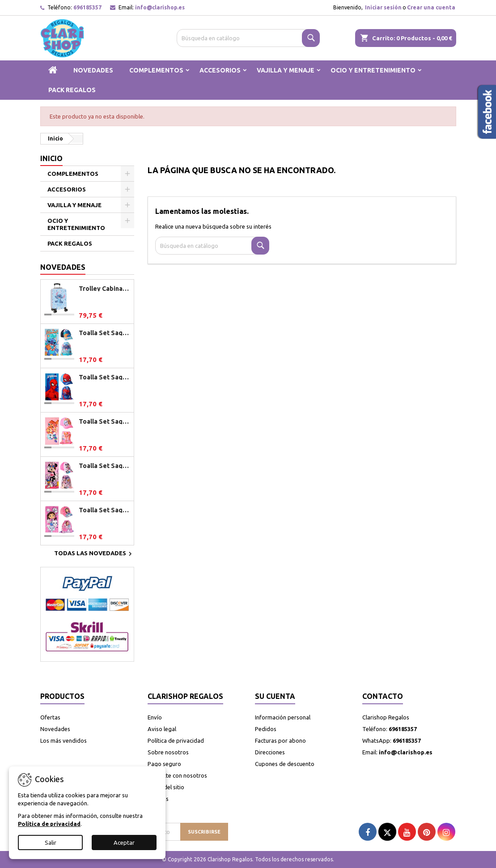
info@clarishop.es (160, 7)
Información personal (283, 717)
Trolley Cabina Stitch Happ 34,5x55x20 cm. (104, 289)
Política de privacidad (176, 740)
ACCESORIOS (220, 70)
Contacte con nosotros (177, 775)
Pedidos (266, 729)
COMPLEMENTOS (156, 70)
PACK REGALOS (72, 90)
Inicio (51, 158)
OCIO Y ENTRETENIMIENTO (373, 70)
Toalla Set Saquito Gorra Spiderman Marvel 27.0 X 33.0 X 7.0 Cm (104, 377)
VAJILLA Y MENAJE (286, 70)
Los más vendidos (64, 740)
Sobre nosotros (168, 752)
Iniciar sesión (383, 7)
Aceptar (124, 842)
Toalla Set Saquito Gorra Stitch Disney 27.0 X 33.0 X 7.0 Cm (104, 333)
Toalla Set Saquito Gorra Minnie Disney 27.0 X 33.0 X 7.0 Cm (104, 466)
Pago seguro (164, 764)
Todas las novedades (94, 554)
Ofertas (50, 717)
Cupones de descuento (285, 764)
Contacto (383, 696)
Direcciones (270, 752)
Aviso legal (162, 729)
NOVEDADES (93, 70)
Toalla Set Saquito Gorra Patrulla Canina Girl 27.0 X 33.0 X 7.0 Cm (104, 421)
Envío (155, 717)
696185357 (87, 7)
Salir (51, 842)
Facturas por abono (280, 740)
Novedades (63, 267)
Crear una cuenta (431, 7)
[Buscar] (248, 38)
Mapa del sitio (166, 787)
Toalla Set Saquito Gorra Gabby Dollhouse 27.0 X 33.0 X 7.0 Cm (104, 510)
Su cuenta (275, 696)
